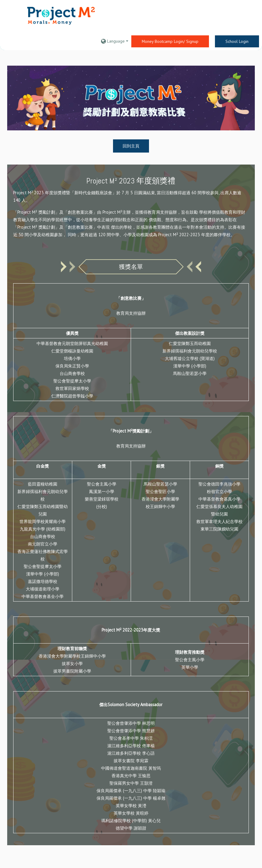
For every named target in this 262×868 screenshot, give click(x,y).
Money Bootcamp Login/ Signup (170, 41)
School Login (237, 41)
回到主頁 (131, 146)
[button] (115, 41)
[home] (61, 16)
